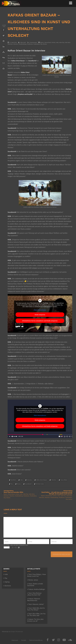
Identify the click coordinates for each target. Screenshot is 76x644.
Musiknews (30, 44)
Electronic (7, 586)
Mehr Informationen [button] (40, 310)
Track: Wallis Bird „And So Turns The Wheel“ (36, 609)
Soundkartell (28, 484)
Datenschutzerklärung (36, 640)
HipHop (6, 582)
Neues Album (64, 480)
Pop (41, 44)
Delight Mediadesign (17, 631)
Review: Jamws (33, 580)
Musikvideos (37, 44)
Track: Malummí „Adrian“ (36, 604)
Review (45, 44)
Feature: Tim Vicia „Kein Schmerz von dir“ (35, 620)
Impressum (15, 640)
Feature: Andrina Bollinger (36, 589)
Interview (10, 44)
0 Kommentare (33, 42)
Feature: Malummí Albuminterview (33, 600)
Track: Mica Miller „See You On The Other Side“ (36, 614)
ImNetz (54, 42)
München (16, 44)
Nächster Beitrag (55, 492)
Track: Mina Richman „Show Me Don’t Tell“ (34, 594)
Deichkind (13, 480)
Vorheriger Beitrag (21, 491)
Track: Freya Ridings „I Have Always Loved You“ (37, 575)
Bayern (42, 42)
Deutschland (48, 42)
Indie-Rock (68, 42)
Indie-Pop (62, 42)
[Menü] (71, 3)
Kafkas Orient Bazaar (42, 480)
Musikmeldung (22, 44)
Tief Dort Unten (40, 484)
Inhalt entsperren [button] (40, 315)
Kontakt (24, 640)
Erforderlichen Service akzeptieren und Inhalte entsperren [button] (40, 321)
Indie (57, 42)
